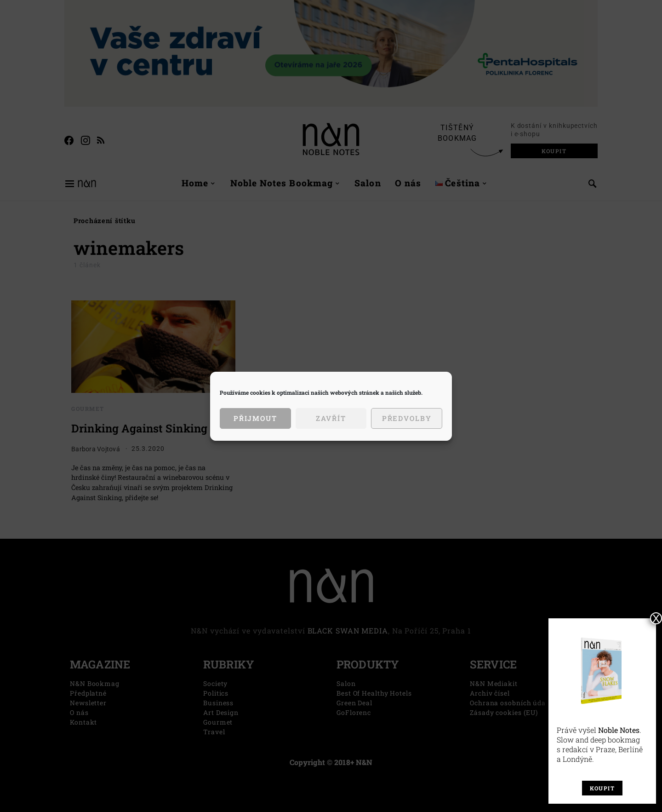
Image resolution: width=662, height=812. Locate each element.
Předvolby (407, 418)
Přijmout (255, 418)
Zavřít (331, 418)
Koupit (602, 788)
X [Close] (656, 618)
